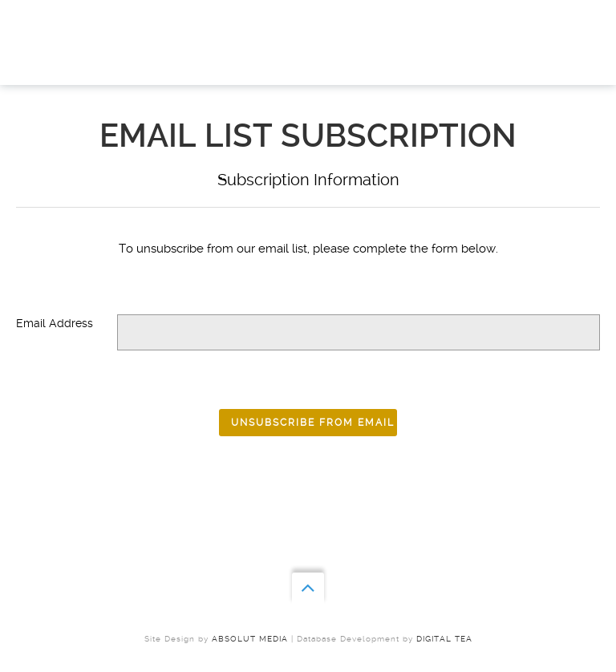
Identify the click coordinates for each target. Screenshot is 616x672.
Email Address (55, 323)
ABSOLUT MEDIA (250, 639)
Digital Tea (444, 639)
